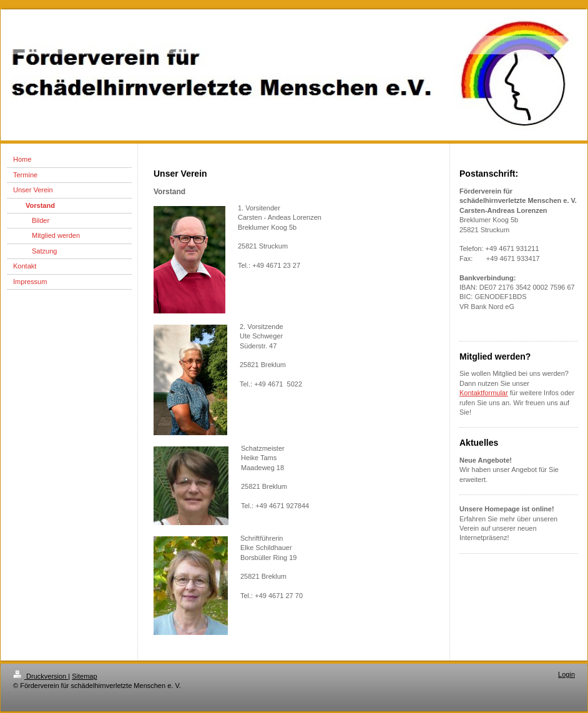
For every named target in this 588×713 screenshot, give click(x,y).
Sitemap (84, 676)
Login (566, 674)
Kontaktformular (484, 393)
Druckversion (41, 676)
